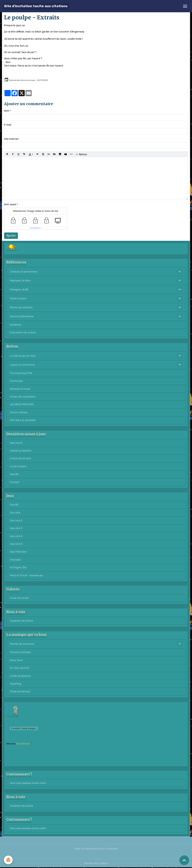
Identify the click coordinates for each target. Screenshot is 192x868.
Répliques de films (20, 281)
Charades (15, 560)
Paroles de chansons (22, 644)
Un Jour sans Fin (20, 668)
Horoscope (16, 381)
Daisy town (16, 660)
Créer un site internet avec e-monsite (96, 849)
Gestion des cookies (96, 863)
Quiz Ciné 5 (16, 544)
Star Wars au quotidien (23, 420)
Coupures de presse (22, 621)
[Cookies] (8, 860)
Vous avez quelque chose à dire (28, 783)
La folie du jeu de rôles (23, 356)
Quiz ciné (15, 513)
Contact (15, 482)
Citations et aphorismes (24, 272)
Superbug (16, 684)
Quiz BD (14, 474)
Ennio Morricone (23, 744)
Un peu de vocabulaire (23, 397)
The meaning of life (21, 373)
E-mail (8, 125)
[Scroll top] (184, 860)
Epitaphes (16, 325)
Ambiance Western (21, 451)
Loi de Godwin (18, 466)
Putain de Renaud (20, 692)
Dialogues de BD (19, 290)
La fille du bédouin (20, 676)
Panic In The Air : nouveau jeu (26, 575)
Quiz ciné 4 (16, 443)
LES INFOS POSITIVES (22, 404)
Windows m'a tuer (20, 389)
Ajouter (11, 236)
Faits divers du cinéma (23, 333)
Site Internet (11, 139)
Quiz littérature (18, 552)
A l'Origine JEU (18, 568)
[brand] (36, 6)
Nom (7, 111)
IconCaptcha (35, 228)
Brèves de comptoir (21, 307)
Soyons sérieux (19, 412)
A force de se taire (20, 458)
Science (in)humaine (22, 316)
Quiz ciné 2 (16, 520)
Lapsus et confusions (22, 365)
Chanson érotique (20, 652)
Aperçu (81, 154)
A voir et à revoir (19, 598)
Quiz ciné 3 (16, 528)
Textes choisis (18, 299)
